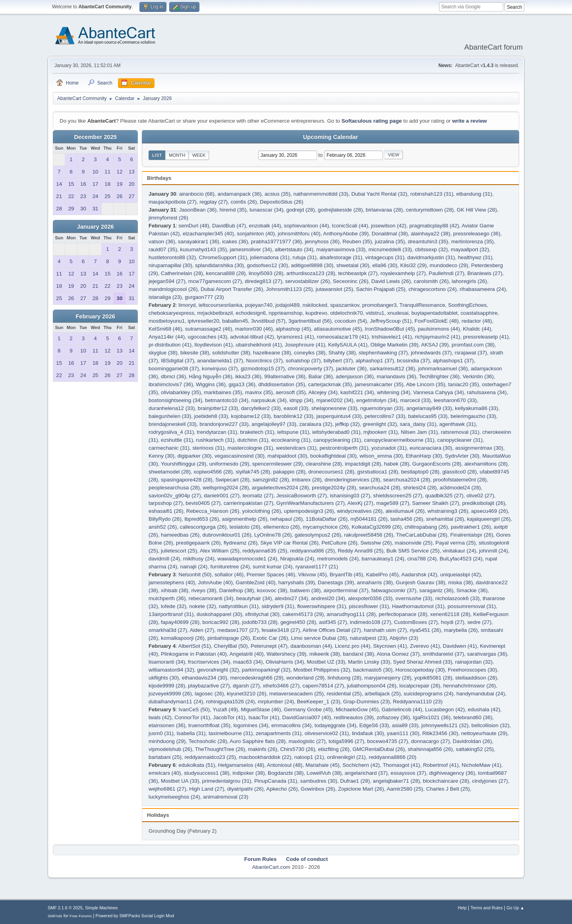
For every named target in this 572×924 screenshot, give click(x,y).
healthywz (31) (475, 257)
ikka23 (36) (248, 376)
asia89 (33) (405, 725)
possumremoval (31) (472, 606)
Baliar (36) (320, 376)
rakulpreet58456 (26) (369, 535)
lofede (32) (174, 606)
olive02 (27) (480, 496)
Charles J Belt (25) (448, 789)
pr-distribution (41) (170, 345)
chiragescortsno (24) (433, 289)
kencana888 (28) (226, 273)
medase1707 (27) (238, 630)
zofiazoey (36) (393, 717)
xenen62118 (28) (450, 614)
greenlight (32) (380, 424)
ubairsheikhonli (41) (259, 345)
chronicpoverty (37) (310, 369)
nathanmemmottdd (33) (321, 194)
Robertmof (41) (441, 765)
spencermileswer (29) (277, 464)
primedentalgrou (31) (227, 781)
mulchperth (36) (167, 598)
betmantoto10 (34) (227, 400)
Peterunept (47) (269, 646)
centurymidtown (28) (430, 210)
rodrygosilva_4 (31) (171, 432)
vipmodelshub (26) (170, 749)
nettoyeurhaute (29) (484, 733)
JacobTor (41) (229, 717)
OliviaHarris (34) (285, 662)
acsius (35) (277, 194)
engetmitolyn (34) (377, 400)
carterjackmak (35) (330, 384)
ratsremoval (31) (460, 432)
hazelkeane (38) (272, 353)
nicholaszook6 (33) (458, 598)
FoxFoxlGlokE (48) (437, 321)
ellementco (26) (282, 527)
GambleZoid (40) (255, 582)
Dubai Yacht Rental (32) (379, 194)
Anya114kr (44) (167, 337)
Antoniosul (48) (285, 765)
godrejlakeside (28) (340, 210)
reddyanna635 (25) (265, 551)
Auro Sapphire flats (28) (258, 741)
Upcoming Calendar (330, 137)
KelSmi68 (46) (165, 329)
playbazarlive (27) (209, 686)
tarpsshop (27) (166, 503)
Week (199, 155)
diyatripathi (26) (245, 789)
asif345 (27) (333, 622)
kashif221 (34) (357, 392)
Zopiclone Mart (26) (361, 789)
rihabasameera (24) (483, 289)
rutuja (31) (304, 257)
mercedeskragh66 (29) (257, 678)
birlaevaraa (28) (384, 210)
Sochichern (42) (361, 765)
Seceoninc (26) (351, 281)
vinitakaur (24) (459, 551)
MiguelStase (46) (261, 709)
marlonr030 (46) (254, 329)
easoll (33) (296, 408)
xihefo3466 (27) (281, 686)
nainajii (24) (194, 567)
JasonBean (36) (198, 210)
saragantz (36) (437, 590)
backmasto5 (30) (373, 670)
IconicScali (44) (350, 226)
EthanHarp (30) (424, 456)
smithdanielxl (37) (443, 654)
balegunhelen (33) (170, 416)
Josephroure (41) (305, 345)
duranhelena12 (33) (172, 408)
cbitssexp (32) (431, 249)
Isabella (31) (191, 733)
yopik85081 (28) (433, 678)
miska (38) (460, 582)
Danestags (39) (336, 582)
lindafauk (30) (368, 733)
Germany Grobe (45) (308, 709)
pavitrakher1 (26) (471, 527)
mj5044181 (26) (369, 519)
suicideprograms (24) (428, 694)
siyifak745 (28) (253, 472)
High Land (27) (207, 789)
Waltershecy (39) (286, 654)
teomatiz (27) (258, 496)
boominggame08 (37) (174, 369)
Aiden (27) (202, 630)
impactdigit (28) (363, 464)
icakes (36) (235, 242)
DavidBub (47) (229, 226)
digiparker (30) (195, 456)
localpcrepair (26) (420, 686)
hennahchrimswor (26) (470, 686)
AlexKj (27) (360, 503)
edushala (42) (484, 709)
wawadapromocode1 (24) (247, 559)
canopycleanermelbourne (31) (399, 440)
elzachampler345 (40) (208, 234)
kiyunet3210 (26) (246, 694)
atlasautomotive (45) (338, 329)
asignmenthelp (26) (244, 519)
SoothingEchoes (467, 305)
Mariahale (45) (323, 765)
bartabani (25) (165, 757)
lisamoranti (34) (167, 662)
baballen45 (235, 321)
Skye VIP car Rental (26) (290, 543)
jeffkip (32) (348, 424)
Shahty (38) (342, 353)
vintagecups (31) (385, 257)
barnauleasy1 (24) (383, 559)
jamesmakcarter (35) (379, 384)
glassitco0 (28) (459, 472)
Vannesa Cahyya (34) (439, 392)
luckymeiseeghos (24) (174, 797)
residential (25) (344, 694)
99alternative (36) (285, 376)
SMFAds (55, 916)
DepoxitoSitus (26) (282, 202)
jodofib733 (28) (260, 622)
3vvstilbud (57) (268, 321)
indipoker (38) (249, 773)
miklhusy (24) (199, 559)
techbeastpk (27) (358, 273)
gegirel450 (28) (298, 622)
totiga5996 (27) (346, 741)
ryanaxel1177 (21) (317, 567)
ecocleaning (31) (291, 440)
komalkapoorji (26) (183, 638)
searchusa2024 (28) (407, 480)
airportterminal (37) (346, 590)
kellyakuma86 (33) (476, 408)
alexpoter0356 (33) (370, 598)
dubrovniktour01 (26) (227, 535)
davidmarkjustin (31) (431, 257)
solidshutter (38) (231, 353)
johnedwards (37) (431, 353)
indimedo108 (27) (371, 622)
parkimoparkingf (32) (266, 670)
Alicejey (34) (323, 392)
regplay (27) (214, 202)
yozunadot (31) (389, 448)
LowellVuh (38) (324, 773)
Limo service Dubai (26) (319, 638)
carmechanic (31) (169, 448)
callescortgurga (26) (203, 527)
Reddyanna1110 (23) (418, 702)
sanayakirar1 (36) (199, 242)
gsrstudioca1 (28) (378, 472)
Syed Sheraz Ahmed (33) (423, 662)
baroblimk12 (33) (294, 416)
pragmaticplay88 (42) (434, 226)
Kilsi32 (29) (414, 265)
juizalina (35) (390, 242)
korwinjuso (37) (220, 369)
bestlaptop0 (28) (420, 472)
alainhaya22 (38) (430, 234)
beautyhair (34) (254, 598)
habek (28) (397, 464)
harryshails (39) (297, 582)
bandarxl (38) (358, 654)
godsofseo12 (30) (267, 265)
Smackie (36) (472, 590)
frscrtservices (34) (209, 662)
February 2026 (95, 316)
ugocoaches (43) (208, 337)
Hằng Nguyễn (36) (210, 376)
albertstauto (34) (294, 249)
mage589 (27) (393, 503)
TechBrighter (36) (439, 376)
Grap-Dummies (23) (367, 702)
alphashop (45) (293, 329)
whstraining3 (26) (448, 511)
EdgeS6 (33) (374, 725)
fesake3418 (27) (281, 630)
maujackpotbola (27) (173, 202)
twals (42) (160, 717)
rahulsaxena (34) (487, 392)
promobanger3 (380, 305)
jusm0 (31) (161, 733)
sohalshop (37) (303, 361)
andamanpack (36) (239, 194)
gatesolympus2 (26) (318, 535)
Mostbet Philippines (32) (322, 670)
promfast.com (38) (473, 345)
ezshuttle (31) (177, 440)
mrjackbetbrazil (215, 313)
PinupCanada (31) (276, 781)
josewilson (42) (389, 226)
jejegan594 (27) (167, 281)
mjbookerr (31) (381, 432)
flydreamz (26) (241, 543)
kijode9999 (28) (167, 686)
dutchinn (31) (253, 440)
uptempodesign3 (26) (309, 511)
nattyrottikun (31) (239, 606)
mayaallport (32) (470, 249)
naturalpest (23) (368, 638)
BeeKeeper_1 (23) (318, 702)
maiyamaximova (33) (341, 249)
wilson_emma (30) (381, 456)
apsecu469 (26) (490, 511)
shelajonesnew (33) (334, 408)
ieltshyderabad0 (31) (336, 432)
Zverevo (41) (425, 646)
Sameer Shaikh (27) (436, 503)
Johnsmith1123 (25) (290, 289)
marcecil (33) (416, 400)
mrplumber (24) (276, 702)
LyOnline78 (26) (273, 535)
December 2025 (95, 137)
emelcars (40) (165, 773)
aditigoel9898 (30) (312, 265)
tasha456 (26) (407, 519)
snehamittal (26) (445, 519)
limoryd (187, 305)
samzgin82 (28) (271, 480)
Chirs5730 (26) (298, 749)
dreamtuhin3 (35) (428, 242)
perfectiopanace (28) (403, 614)
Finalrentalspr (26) (472, 535)
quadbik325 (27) (444, 496)
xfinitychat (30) (262, 614)
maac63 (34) (248, 662)
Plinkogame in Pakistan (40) (194, 654)
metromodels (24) (338, 559)
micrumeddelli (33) (390, 249)
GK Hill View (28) (477, 210)
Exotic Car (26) (270, 638)
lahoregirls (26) (469, 281)
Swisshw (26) (376, 543)
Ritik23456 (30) (440, 733)
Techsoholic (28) (208, 741)
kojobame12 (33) (251, 416)
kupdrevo (316, 313)
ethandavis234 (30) (205, 678)
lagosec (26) (209, 694)
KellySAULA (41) (348, 345)
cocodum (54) (351, 321)
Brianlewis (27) (485, 273)
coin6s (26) (244, 202)
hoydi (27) (453, 622)
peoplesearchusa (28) (174, 488)
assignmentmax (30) (479, 448)
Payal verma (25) (455, 543)
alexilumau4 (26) (405, 511)
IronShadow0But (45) (390, 329)
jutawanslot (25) (334, 289)
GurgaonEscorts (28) (437, 464)
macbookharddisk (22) (265, 757)
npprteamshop (285, 313)
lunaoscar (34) (266, 210)
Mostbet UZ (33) (326, 662)
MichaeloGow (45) (357, 709)
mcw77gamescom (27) (215, 281)
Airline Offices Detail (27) (332, 630)
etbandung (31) (474, 194)
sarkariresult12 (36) (392, 369)
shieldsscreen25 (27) (398, 496)
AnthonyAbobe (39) (346, 234)
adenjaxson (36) (355, 376)
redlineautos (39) (354, 717)
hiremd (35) (233, 210)
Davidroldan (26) (472, 741)
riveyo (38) (204, 590)
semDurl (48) (194, 226)
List (157, 155)
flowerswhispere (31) (322, 606)
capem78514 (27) (323, 686)
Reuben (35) (357, 242)
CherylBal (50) (231, 646)
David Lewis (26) (391, 281)
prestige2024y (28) (334, 488)
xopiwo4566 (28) (213, 472)
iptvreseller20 (204, 321)
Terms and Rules (487, 908)
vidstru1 (375, 313)
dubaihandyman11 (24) (176, 702)
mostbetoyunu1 (167, 321)
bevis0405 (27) (203, 503)
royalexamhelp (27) (403, 273)
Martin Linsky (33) (369, 662)
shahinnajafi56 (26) (430, 749)
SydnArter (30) (462, 456)
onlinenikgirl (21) (346, 757)
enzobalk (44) (265, 226)
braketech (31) (257, 432)
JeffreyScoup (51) (391, 321)
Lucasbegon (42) (445, 709)
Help (462, 908)
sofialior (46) (229, 575)
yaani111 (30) (403, 733)
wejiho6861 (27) (167, 789)
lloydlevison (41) (214, 345)
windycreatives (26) (360, 511)
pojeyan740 (259, 305)
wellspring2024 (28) (226, 488)
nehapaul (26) (286, 519)
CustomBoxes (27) (416, 622)
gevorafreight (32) (218, 670)
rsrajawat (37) (471, 353)
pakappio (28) (289, 472)
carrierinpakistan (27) (248, 503)
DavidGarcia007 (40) (306, 717)
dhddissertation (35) (282, 384)
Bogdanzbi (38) (286, 773)
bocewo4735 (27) (387, 741)
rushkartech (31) (215, 440)
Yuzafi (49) (225, 709)
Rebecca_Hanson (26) (213, 511)
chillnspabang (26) (426, 527)
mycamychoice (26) (326, 527)
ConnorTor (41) (192, 717)
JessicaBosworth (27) (302, 496)
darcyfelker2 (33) (261, 408)
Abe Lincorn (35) (426, 384)
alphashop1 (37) (375, 361)
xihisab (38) (175, 590)
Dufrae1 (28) (355, 781)
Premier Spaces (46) (271, 575)
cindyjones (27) (490, 781)
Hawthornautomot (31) (418, 606)
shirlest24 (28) (420, 488)
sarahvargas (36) (487, 654)
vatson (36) (162, 242)
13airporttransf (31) (171, 614)
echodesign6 (251, 313)
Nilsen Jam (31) (419, 432)
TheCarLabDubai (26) (422, 535)
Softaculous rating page (372, 121)
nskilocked (315, 305)
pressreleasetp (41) (486, 337)
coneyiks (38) (310, 353)
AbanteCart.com (271, 867)
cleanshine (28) (324, 464)
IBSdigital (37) (178, 361)
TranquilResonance (422, 305)
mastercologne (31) (250, 448)
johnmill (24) (494, 551)
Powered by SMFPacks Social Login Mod (135, 916)
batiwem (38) (305, 590)
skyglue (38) (163, 353)
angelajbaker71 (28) (397, 781)
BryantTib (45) (346, 575)
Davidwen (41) (460, 646)
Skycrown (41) (390, 646)
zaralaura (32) (316, 424)
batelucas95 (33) (428, 416)
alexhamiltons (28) (486, 464)
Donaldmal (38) (390, 234)
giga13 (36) (242, 384)
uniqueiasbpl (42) (460, 575)
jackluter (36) (351, 369)
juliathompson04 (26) (371, 686)
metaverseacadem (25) (297, 694)
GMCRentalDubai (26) (379, 749)
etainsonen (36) (167, 725)
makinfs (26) (262, 749)
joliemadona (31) (270, 257)
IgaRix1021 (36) (432, 717)
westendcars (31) (296, 448)
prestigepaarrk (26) (198, 543)
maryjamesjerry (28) (388, 678)
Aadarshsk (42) (419, 575)
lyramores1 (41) (295, 337)
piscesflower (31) (369, 606)
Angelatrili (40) (247, 654)
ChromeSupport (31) (223, 257)
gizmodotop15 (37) (263, 369)
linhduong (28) (344, 678)
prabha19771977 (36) (276, 242)
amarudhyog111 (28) (351, 614)
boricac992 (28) (221, 622)
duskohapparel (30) (219, 614)
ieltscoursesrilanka (220, 305)
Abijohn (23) (404, 638)
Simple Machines (101, 908)
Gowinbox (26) (318, 789)
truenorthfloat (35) (209, 725)
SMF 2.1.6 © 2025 (65, 908)
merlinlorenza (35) (472, 242)
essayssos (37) (408, 773)
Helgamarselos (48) (241, 765)
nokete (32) (202, 606)
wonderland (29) (305, 678)
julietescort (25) (179, 551)
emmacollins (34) (291, 725)
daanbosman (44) (311, 646)
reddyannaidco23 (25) (210, 757)
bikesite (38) (195, 353)
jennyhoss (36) (322, 242)
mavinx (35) (259, 392)
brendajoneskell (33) (173, 424)
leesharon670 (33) (455, 400)
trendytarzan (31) (217, 432)
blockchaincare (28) (446, 781)
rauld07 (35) (163, 249)
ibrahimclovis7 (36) (171, 384)
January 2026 (96, 227)
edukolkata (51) (197, 765)
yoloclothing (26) (262, 511)
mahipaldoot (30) (287, 456)
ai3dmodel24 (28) (460, 488)
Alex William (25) (220, 551)
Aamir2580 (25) (405, 789)
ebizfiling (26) (334, 749)
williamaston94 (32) (171, 670)
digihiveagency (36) (452, 773)
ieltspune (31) (293, 432)
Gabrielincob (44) (402, 709)
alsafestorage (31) (341, 257)
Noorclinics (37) (264, 361)
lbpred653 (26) (202, 519)
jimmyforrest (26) (168, 218)
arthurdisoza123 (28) (311, 273)
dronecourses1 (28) (331, 472)
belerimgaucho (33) (473, 416)
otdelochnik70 (346, 313)
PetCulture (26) (339, 543)
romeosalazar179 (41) (343, 337)
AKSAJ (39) (435, 345)
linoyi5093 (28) (266, 273)
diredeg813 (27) (263, 281)
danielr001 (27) (222, 496)
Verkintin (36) (478, 376)
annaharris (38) (375, 582)
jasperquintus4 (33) (339, 416)
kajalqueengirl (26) (489, 519)
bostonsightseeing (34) (175, 400)
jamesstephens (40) (172, 582)
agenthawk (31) (458, 424)
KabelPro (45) (382, 575)
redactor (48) (477, 321)
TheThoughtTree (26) (220, 749)
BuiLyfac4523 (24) (461, 559)
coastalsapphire (479, 313)
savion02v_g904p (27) (175, 496)
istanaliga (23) (165, 297)
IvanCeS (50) (194, 709)
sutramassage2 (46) (209, 329)
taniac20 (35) (464, 384)
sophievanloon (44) (306, 226)
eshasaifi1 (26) (166, 511)
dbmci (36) (173, 376)
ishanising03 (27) (350, 496)
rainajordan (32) (474, 662)
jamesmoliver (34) (251, 249)
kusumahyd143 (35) (203, 249)
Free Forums (81, 916)
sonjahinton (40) (256, 234)
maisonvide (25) (414, 543)
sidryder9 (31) (278, 606)
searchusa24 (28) (380, 488)
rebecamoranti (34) (211, 598)
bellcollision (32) (491, 725)
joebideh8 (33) (211, 416)
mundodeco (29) (449, 265)
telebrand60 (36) (473, 717)
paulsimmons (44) (439, 329)
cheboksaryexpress (171, 313)
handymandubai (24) (481, 694)
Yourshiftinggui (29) (184, 464)
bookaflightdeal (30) (333, 456)
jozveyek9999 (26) (170, 694)
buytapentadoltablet (435, 313)
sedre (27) (479, 622)
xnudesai (398, 313)
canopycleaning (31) (337, 440)
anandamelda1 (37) (220, 361)
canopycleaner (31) (460, 440)
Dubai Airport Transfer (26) (232, 289)
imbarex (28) (307, 480)
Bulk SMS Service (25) (413, 551)
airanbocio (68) (197, 194)
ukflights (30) (164, 678)
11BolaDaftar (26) (327, 519)
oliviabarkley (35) (181, 392)
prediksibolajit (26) (483, 503)
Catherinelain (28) (182, 273)
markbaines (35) (223, 392)
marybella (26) (461, 630)
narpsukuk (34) (269, 400)
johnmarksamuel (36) (443, 369)
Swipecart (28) (232, 480)
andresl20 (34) (328, 598)
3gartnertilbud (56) (310, 321)
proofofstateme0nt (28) (460, 480)
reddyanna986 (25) (312, 551)
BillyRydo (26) (165, 519)
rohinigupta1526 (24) (231, 702)
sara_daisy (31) (418, 424)
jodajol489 (287, 305)
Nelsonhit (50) (195, 575)
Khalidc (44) (477, 329)
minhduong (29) (167, 741)
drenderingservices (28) (352, 480)
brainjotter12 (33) (218, 408)
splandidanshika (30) (219, 265)
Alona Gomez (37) (398, 654)
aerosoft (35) (291, 392)
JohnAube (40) (215, 582)
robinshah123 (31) (432, 194)
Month (177, 155)
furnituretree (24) (230, 567)
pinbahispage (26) (229, 638)
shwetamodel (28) (170, 472)
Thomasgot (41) (401, 765)
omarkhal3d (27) (168, 630)
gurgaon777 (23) (204, 297)
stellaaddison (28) (476, 678)
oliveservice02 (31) (327, 733)
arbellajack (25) (383, 694)
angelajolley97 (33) (274, 424)
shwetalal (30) (353, 265)
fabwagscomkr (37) (394, 590)
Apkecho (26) (282, 789)
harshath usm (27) (385, 630)
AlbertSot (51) (195, 646)
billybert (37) (338, 361)
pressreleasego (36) (477, 234)
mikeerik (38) (325, 654)
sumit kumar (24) (272, 567)
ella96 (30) (385, 265)
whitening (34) (394, 392)
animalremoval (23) (226, 797)
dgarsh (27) (246, 686)
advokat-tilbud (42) (252, 337)
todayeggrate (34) (335, 725)
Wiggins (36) (211, 384)
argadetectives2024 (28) (280, 488)
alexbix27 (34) (292, 598)
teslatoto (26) (245, 527)
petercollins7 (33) (385, 416)
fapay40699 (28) (180, 622)
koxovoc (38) (272, 590)
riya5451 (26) (426, 630)
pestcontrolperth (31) (344, 448)
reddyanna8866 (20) (392, 757)
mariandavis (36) (396, 376)
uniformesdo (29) (229, 464)
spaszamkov (345, 305)
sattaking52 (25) (475, 749)
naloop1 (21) (309, 757)
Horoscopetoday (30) (420, 670)
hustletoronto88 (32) (172, 257)
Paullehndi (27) (446, 273)
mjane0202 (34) (335, 400)
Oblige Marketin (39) (395, 345)
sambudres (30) (319, 781)
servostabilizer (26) (308, 281)
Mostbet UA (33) (180, 781)
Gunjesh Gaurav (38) (420, 582)
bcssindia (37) (413, 361)
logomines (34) (251, 725)
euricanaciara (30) (431, 448)
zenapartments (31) (279, 733)
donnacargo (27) (431, 741)
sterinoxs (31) (208, 448)
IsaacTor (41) (264, 717)
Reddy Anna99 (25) (360, 551)
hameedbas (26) (180, 535)
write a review (469, 121)
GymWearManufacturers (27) (311, 503)
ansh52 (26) (163, 527)
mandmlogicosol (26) (173, 289)
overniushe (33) (414, 598)
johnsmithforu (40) (299, 234)
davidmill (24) (164, 559)
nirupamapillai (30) (170, 265)
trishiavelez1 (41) (392, 337)
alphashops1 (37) (453, 361)
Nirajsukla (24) (297, 559)
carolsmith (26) (431, 281)
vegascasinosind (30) (240, 456)
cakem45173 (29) (303, 614)
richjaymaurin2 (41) (437, 337)
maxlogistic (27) (307, 741)
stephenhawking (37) (383, 353)
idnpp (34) (301, 400)
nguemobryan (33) (382, 408)
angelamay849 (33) (429, 408)
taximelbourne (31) (231, 733)
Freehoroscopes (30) (472, 670)
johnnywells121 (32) (445, 725)
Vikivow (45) (312, 575)
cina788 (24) (422, 559)
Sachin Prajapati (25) (381, 289)
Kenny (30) (161, 456)
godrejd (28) (301, 210)
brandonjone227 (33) (224, 424)
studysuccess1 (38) (207, 773)
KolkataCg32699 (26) (377, 527)
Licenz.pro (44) (353, 646)
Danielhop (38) (237, 590)
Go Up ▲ (515, 908)
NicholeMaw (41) (481, 765)
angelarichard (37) (366, 773)
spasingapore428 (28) (187, 480)
